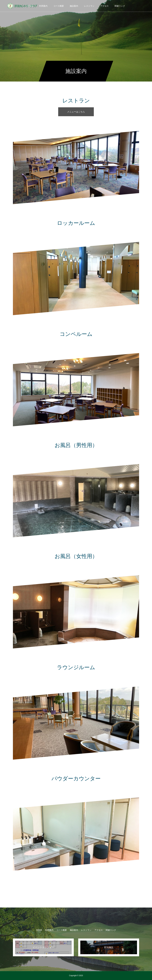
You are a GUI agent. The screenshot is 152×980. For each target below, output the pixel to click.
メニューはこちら (76, 112)
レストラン (89, 6)
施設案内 (74, 6)
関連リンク (120, 6)
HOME (39, 930)
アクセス (104, 6)
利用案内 (43, 6)
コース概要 (59, 6)
